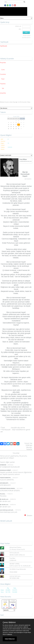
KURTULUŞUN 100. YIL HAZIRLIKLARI (20, 566)
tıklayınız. (10, 634)
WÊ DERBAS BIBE (14, 578)
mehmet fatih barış (15, 576)
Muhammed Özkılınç (15, 547)
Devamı (28, 515)
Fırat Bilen (12, 558)
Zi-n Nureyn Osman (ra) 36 (17, 549)
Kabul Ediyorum (10, 639)
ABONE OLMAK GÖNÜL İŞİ (17, 555)
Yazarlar (29, 449)
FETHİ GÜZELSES (14, 553)
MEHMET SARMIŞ (15, 564)
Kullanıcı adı (18, 26)
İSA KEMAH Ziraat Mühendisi (18, 569)
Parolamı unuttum (27, 36)
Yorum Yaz (28, 443)
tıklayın (11, 458)
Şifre (20, 29)
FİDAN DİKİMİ (13, 572)
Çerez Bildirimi (9, 622)
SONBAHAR (13, 560)
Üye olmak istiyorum (26, 38)
